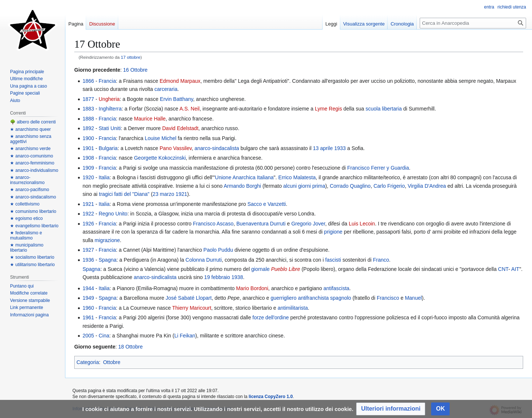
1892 (88, 128)
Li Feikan (185, 336)
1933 (340, 148)
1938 (237, 277)
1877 (88, 99)
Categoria (88, 362)
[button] (391, 409)
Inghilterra (110, 109)
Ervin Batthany (177, 99)
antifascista (337, 288)
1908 (88, 158)
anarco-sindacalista (217, 148)
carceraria (166, 89)
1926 (88, 224)
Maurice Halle (150, 119)
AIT (515, 269)
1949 (88, 298)
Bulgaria (108, 148)
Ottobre (112, 362)
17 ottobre (131, 57)
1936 (88, 260)
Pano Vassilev (176, 148)
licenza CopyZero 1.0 (271, 397)
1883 (88, 109)
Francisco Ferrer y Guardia (378, 168)
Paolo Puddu (218, 250)
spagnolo (341, 298)
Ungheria (109, 99)
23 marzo (163, 194)
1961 (88, 317)
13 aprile (323, 148)
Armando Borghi (242, 186)
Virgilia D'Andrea (427, 186)
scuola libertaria (383, 109)
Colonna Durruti (204, 260)
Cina (104, 336)
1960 (88, 308)
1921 (181, 194)
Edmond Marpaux (180, 81)
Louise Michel (161, 138)
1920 (88, 177)
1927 (88, 250)
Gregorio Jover (308, 224)
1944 (88, 288)
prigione (333, 232)
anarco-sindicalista (155, 277)
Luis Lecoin (362, 224)
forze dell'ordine (270, 317)
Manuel (413, 298)
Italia (104, 177)
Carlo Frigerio (389, 186)
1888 (88, 119)
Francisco (388, 298)
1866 (88, 81)
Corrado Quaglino (350, 186)
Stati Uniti (110, 128)
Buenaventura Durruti (261, 224)
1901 (88, 148)
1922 (88, 214)
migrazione (107, 240)
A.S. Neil (190, 109)
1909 (88, 168)
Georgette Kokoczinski (160, 158)
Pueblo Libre (286, 269)
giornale (260, 269)
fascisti (333, 260)
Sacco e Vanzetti (267, 204)
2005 (88, 336)
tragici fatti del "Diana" (124, 194)
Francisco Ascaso (213, 224)
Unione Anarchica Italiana (244, 177)
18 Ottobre (130, 347)
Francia (107, 81)
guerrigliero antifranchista (299, 298)
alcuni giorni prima (304, 186)
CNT (503, 269)
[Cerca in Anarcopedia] (473, 23)
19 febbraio (217, 277)
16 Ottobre (135, 70)
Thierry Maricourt (192, 308)
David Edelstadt (180, 128)
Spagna (108, 260)
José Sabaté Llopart (189, 298)
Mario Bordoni (252, 288)
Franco (381, 260)
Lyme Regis (328, 109)
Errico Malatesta (297, 177)
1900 (88, 138)
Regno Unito (113, 214)
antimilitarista (293, 308)
